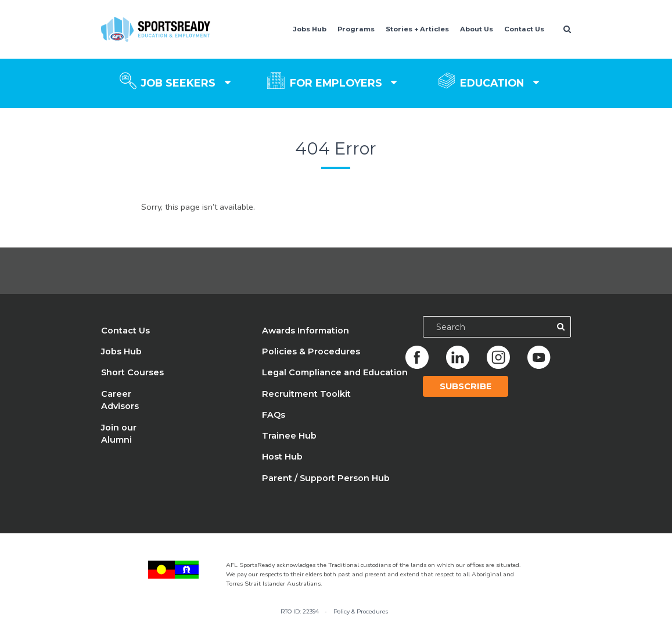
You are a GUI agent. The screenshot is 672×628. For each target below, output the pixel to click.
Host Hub (282, 457)
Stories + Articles (417, 29)
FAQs (274, 415)
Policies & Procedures (311, 351)
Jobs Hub (310, 29)
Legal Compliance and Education (335, 372)
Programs (356, 29)
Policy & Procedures (361, 611)
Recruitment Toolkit (306, 394)
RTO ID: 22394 (300, 611)
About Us (477, 29)
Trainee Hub (289, 436)
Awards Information (306, 331)
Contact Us (524, 29)
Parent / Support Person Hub (326, 478)
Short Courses (132, 372)
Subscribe (466, 386)
